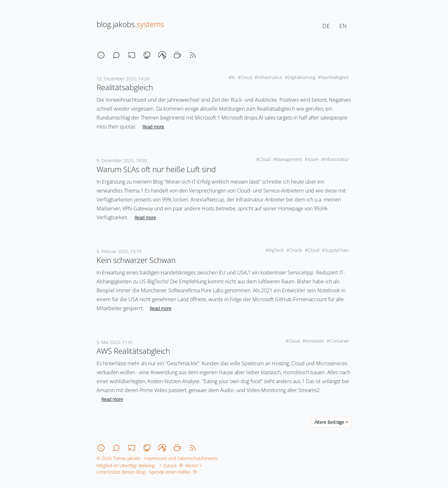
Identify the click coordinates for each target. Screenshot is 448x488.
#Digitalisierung (300, 77)
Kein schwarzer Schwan (136, 260)
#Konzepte (313, 341)
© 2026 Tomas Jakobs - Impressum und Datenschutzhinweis (157, 458)
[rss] (193, 55)
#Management (288, 159)
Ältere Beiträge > (331, 422)
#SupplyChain (335, 250)
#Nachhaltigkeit (333, 77)
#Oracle (294, 250)
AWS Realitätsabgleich (133, 351)
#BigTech (275, 250)
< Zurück (167, 466)
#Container (338, 341)
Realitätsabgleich (125, 87)
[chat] (116, 55)
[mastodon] (147, 55)
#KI (232, 77)
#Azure (312, 159)
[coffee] (177, 55)
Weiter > (195, 466)
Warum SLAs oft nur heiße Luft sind (156, 169)
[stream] (132, 55)
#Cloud (245, 77)
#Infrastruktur (268, 77)
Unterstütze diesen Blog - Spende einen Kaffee (147, 472)
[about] (101, 55)
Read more (153, 127)
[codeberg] (162, 55)
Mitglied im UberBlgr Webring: (126, 466)
